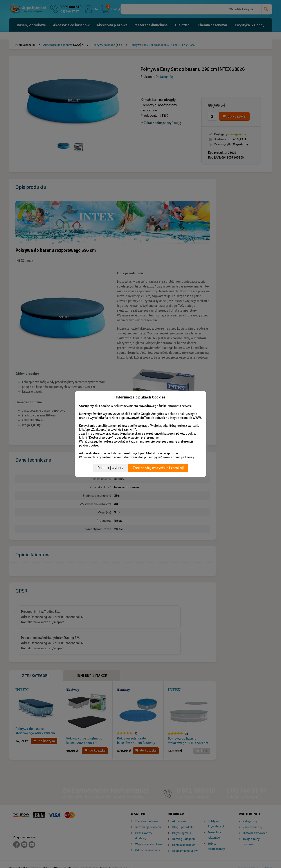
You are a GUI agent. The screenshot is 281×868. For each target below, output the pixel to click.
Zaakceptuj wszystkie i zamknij (158, 468)
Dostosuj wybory (110, 468)
